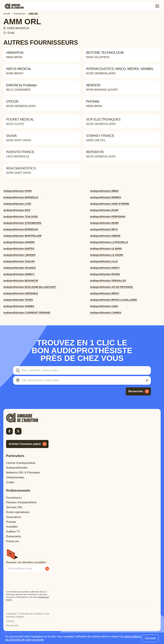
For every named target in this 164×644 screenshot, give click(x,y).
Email (11, 33)
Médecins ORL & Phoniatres (23, 473)
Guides (10, 482)
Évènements (14, 536)
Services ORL (14, 507)
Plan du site (12, 625)
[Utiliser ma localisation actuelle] (147, 381)
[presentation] (32, 581)
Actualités (12, 527)
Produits (11, 522)
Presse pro (13, 541)
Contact (10, 621)
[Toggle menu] (157, 6)
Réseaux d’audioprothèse (21, 502)
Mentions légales (15, 617)
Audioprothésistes (17, 468)
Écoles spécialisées (18, 512)
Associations (14, 517)
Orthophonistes (15, 477)
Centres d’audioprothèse (21, 463)
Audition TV (13, 532)
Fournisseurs (14, 498)
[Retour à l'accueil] (28, 418)
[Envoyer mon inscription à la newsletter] (47, 569)
